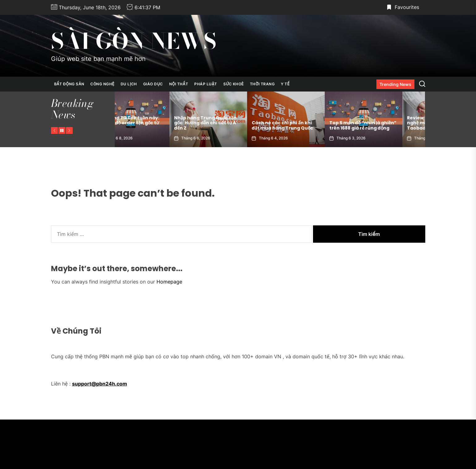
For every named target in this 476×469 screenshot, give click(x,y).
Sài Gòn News (134, 41)
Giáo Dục (153, 84)
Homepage (169, 282)
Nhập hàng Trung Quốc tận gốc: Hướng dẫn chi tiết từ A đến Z (228, 123)
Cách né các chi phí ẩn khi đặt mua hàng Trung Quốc (305, 125)
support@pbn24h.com (100, 384)
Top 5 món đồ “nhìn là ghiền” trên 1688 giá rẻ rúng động (386, 125)
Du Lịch (129, 84)
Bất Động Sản (69, 84)
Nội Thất (179, 84)
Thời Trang (262, 84)
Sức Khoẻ (234, 84)
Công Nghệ (102, 84)
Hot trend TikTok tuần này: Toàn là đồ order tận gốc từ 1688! (151, 123)
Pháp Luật (206, 84)
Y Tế (285, 84)
